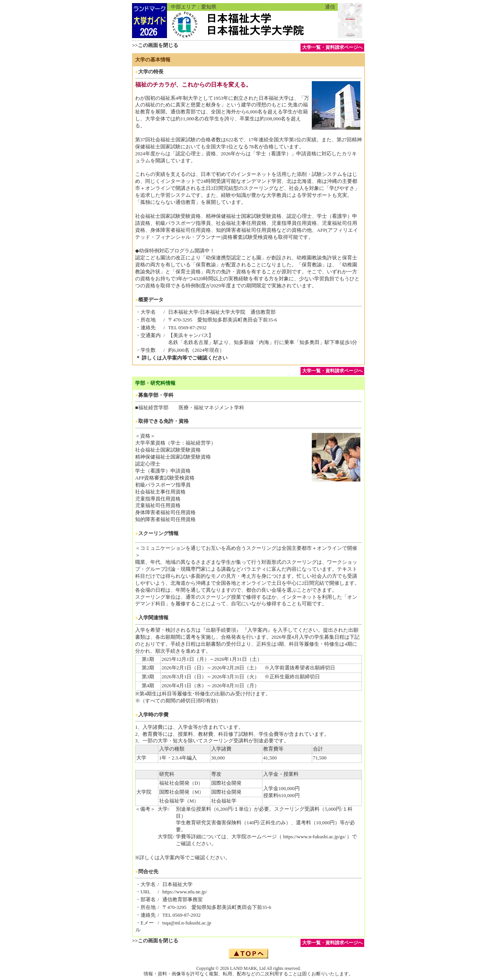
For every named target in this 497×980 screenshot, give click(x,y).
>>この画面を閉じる (155, 45)
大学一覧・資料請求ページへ (332, 47)
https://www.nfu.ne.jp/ (185, 892)
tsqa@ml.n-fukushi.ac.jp (187, 923)
